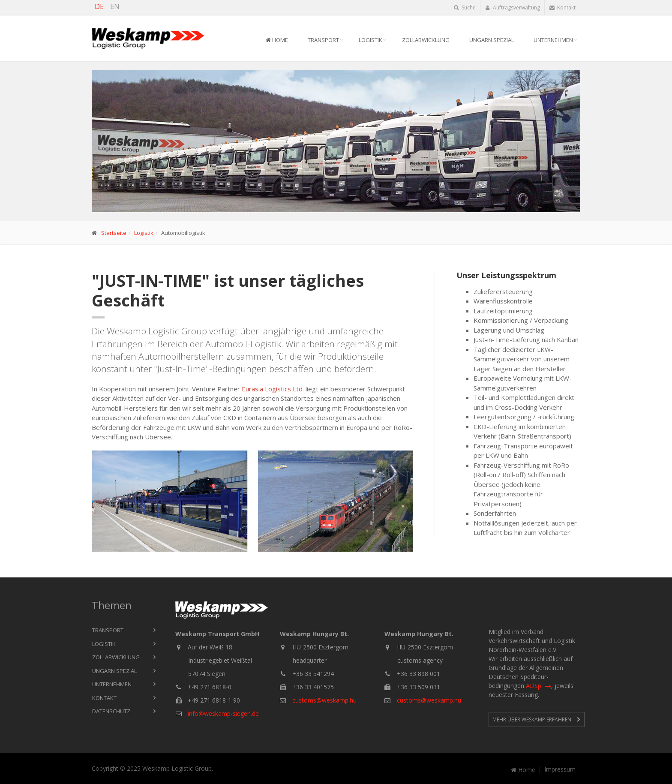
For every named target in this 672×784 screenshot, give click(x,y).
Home (277, 40)
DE (99, 6)
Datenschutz (111, 711)
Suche (465, 8)
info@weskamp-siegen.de (223, 713)
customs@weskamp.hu (324, 700)
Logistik (370, 40)
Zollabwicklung (426, 40)
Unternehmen (553, 40)
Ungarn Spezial (492, 40)
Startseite (114, 233)
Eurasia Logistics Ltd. (273, 389)
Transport (323, 40)
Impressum (560, 769)
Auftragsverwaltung (513, 8)
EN (115, 6)
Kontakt (562, 8)
